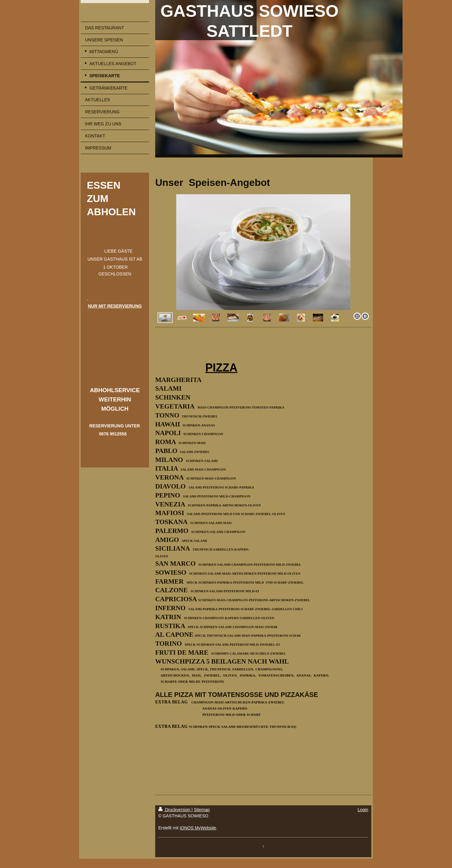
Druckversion (175, 810)
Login (363, 810)
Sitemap (202, 810)
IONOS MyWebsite (198, 828)
